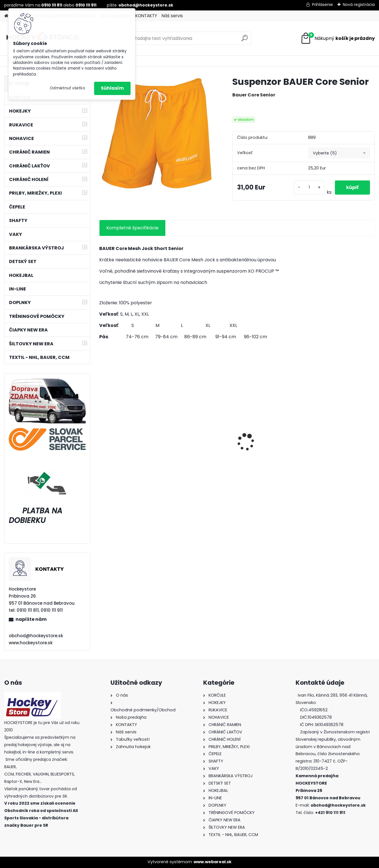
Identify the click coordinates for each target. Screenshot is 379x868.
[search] (245, 40)
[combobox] (339, 153)
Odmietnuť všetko (67, 88)
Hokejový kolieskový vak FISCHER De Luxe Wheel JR (271, 452)
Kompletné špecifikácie (132, 228)
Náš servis (172, 16)
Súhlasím (112, 88)
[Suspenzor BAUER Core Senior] (157, 133)
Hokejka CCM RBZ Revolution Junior (122, 452)
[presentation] (102, 432)
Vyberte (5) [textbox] (325, 153)
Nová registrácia (359, 5)
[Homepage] (6, 16)
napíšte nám (31, 619)
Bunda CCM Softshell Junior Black (196, 453)
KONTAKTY (146, 16)
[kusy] (309, 187)
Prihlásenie (322, 5)
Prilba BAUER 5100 (332, 450)
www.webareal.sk (213, 862)
